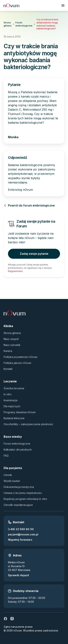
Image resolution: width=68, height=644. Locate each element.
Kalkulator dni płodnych (18, 450)
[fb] (5, 619)
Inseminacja (11, 400)
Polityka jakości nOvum (17, 363)
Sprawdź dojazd (18, 575)
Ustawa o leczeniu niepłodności (23, 493)
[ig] (12, 619)
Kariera (8, 351)
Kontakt (8, 369)
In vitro (8, 394)
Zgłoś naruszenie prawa (18, 627)
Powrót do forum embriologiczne (29, 205)
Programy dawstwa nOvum (20, 412)
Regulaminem (15, 271)
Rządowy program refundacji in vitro (25, 499)
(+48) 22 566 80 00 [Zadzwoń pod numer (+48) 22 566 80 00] (21, 529)
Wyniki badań (12, 481)
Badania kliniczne (14, 418)
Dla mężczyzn (12, 406)
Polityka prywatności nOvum (20, 357)
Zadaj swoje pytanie (34, 254)
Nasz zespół (11, 339)
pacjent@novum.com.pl (23, 534)
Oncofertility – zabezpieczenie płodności (28, 424)
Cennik (8, 475)
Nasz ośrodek (12, 345)
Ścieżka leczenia (14, 388)
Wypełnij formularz (20, 540)
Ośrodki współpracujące (18, 505)
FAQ (6, 456)
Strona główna (8, 24)
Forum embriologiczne (24, 24)
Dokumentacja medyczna (19, 487)
